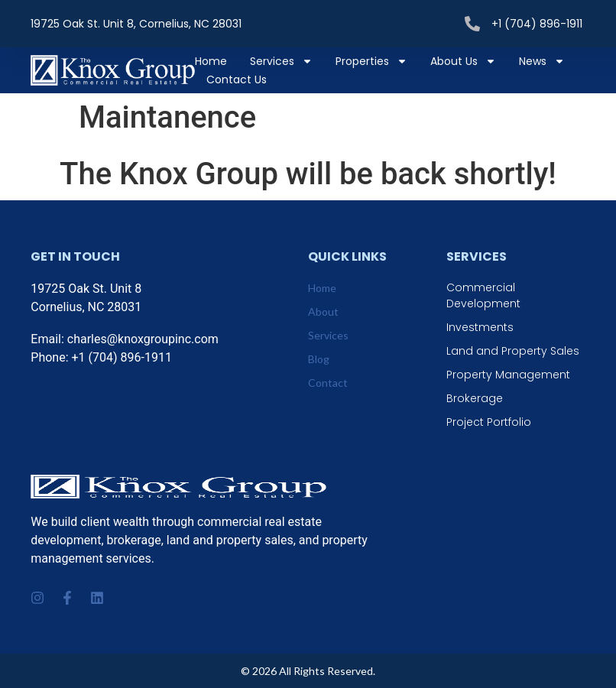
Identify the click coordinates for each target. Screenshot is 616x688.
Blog (319, 359)
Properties (371, 61)
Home (211, 61)
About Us (463, 61)
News (542, 61)
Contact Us (237, 80)
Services (281, 61)
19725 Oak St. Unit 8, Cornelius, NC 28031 (136, 24)
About (323, 312)
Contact (328, 383)
